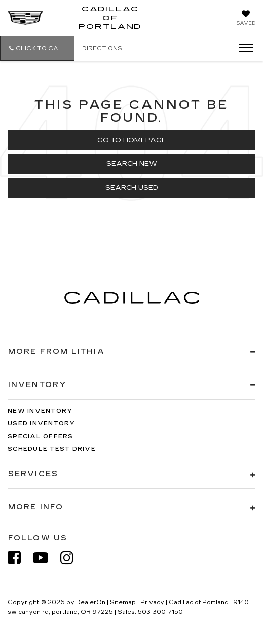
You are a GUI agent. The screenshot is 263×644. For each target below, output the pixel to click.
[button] (37, 48)
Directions (102, 48)
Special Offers (41, 436)
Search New (132, 164)
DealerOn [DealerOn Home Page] (91, 602)
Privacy (152, 602)
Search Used (132, 188)
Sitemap (123, 602)
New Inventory (40, 411)
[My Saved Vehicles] (246, 19)
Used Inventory (42, 424)
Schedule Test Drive (52, 449)
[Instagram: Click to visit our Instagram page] (72, 558)
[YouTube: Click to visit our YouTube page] (46, 558)
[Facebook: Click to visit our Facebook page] (19, 558)
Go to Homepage (132, 140)
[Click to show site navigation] (243, 48)
